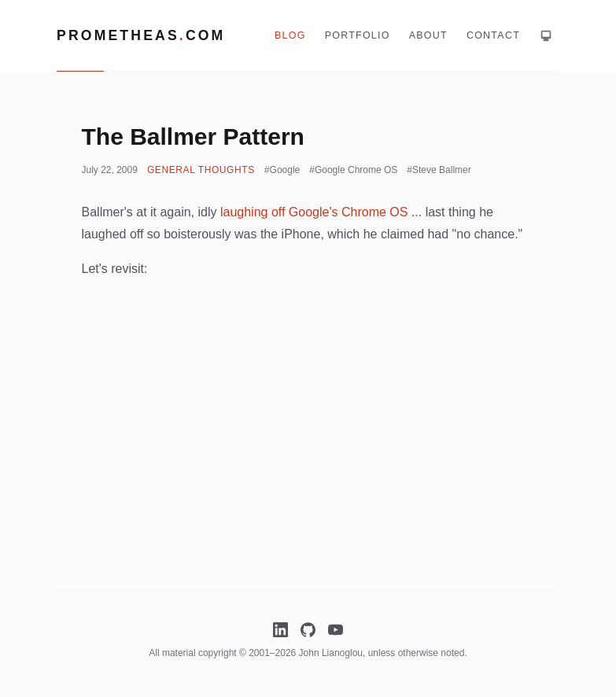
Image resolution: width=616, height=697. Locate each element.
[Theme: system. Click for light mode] (546, 35)
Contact (493, 35)
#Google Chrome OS (353, 170)
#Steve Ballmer (439, 170)
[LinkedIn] (280, 630)
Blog (290, 35)
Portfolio (358, 35)
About (428, 35)
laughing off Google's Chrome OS (314, 212)
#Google (282, 170)
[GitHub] (308, 630)
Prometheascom (141, 35)
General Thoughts (201, 170)
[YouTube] (336, 630)
